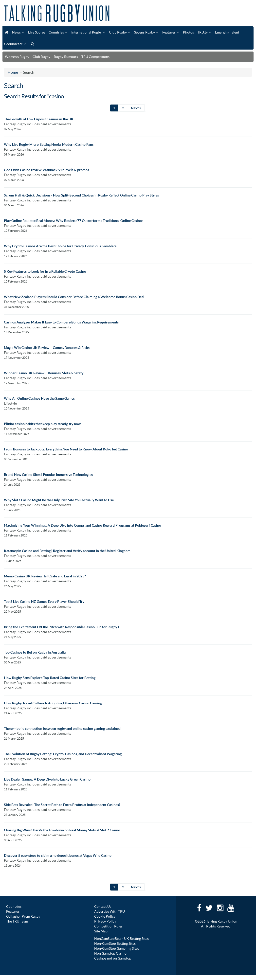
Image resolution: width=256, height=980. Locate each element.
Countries (56, 32)
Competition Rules (108, 926)
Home (13, 72)
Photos (188, 32)
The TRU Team (17, 921)
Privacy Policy (105, 921)
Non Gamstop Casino (110, 953)
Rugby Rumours (66, 57)
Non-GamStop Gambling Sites (117, 948)
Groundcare (13, 44)
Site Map (101, 931)
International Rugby (86, 32)
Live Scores (37, 32)
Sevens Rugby (145, 32)
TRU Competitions (95, 57)
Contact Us (103, 907)
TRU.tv (202, 32)
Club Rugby (118, 32)
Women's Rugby (17, 57)
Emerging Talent (227, 32)
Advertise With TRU (110, 911)
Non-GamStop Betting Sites (115, 944)
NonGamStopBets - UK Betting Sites (121, 939)
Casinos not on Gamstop (113, 958)
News (16, 32)
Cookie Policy (105, 916)
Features (169, 32)
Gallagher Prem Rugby (23, 916)
